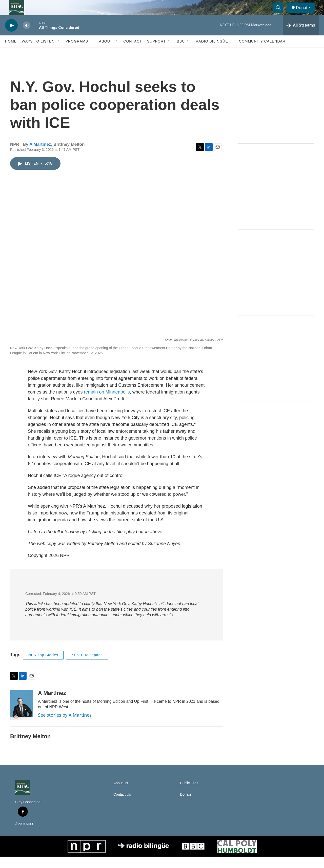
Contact (133, 53)
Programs (77, 53)
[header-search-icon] (280, 13)
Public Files (189, 794)
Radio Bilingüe (212, 53)
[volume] (27, 37)
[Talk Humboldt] (276, 117)
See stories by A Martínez (65, 726)
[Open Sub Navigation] (58, 53)
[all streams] (301, 37)
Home (11, 53)
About (106, 53)
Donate (306, 13)
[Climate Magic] (276, 289)
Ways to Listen (38, 53)
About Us (121, 794)
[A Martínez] (22, 716)
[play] (11, 37)
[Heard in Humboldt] (276, 375)
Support (156, 53)
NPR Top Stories (43, 666)
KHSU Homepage (87, 666)
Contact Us (122, 806)
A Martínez (40, 156)
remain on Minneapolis (107, 403)
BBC (181, 53)
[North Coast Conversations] (276, 203)
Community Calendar (262, 53)
